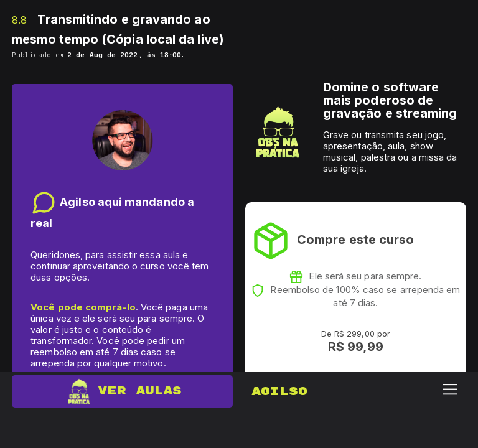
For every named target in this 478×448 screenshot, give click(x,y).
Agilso (279, 392)
